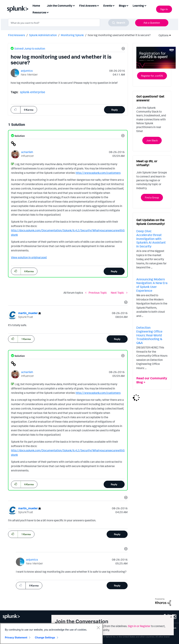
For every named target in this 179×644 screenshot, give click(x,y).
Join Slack (152, 140)
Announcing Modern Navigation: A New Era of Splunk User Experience (152, 285)
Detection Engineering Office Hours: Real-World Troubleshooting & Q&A (149, 335)
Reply (115, 110)
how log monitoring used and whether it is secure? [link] (119, 35)
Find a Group (152, 197)
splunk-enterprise (33, 92)
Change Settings (45, 637)
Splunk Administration (43, 35)
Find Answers (17, 35)
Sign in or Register (139, 626)
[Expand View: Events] (113, 5)
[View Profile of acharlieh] (27, 152)
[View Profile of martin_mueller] (28, 313)
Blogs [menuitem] (122, 6)
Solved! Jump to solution (30, 49)
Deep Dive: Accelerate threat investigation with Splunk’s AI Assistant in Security (151, 239)
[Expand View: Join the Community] (74, 5)
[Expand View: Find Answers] (98, 5)
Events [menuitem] (108, 6)
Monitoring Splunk (72, 35)
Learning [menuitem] (138, 6)
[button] (123, 49)
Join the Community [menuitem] (60, 6)
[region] (51, 634)
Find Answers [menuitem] (88, 6)
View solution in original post (29, 257)
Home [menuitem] (36, 6)
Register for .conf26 (152, 76)
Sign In (164, 9)
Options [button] (162, 35)
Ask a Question (152, 23)
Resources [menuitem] (39, 12)
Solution (19, 136)
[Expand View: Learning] (145, 5)
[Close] (98, 628)
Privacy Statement (16, 637)
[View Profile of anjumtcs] (27, 71)
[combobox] (69, 23)
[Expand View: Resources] (48, 12)
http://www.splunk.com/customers (98, 173)
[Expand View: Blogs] (127, 5)
